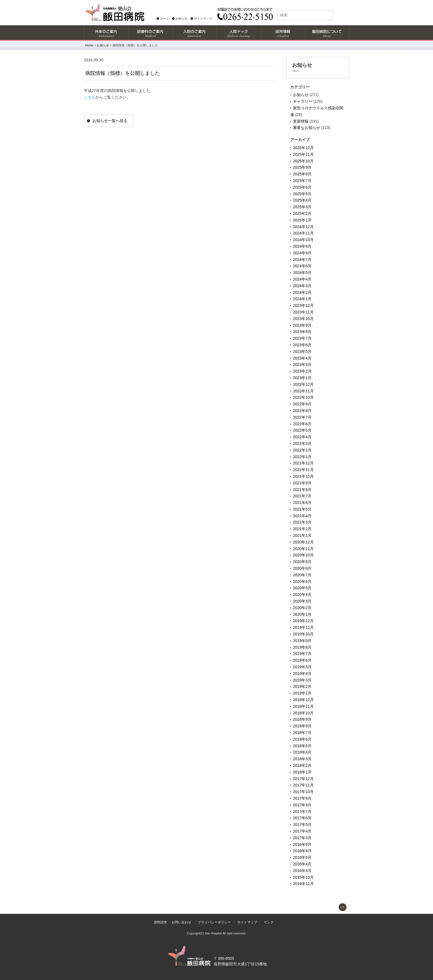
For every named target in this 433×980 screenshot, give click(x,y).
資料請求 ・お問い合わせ (172, 922)
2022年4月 (302, 437)
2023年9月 (302, 325)
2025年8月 (302, 174)
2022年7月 (302, 417)
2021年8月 (302, 490)
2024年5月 (302, 273)
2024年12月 (303, 227)
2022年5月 (302, 430)
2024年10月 (303, 240)
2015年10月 (303, 877)
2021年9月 (302, 483)
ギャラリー (303, 101)
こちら (90, 97)
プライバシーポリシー (214, 922)
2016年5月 (302, 857)
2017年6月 (302, 818)
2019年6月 (302, 660)
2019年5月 (302, 667)
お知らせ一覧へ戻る (110, 121)
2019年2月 (302, 686)
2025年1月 (302, 220)
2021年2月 (302, 529)
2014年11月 (303, 884)
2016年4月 (302, 864)
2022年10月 (303, 397)
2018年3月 (302, 759)
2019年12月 (303, 621)
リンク (269, 922)
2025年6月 (302, 187)
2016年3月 (302, 871)
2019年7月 (302, 654)
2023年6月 (302, 345)
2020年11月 (303, 549)
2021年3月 (302, 522)
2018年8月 (302, 726)
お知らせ (181, 19)
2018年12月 (303, 700)
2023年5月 (302, 352)
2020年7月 (302, 575)
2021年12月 (303, 463)
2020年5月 (302, 588)
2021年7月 (302, 496)
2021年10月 (303, 476)
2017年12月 (303, 779)
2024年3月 (302, 286)
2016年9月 (302, 844)
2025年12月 (303, 148)
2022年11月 (303, 391)
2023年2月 (302, 371)
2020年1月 (302, 614)
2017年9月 (302, 798)
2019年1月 (302, 693)
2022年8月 (302, 411)
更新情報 (301, 121)
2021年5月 (302, 509)
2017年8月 (302, 805)
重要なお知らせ (307, 128)
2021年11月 (303, 470)
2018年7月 (302, 733)
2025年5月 (302, 194)
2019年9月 (302, 641)
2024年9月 (302, 246)
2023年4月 (302, 358)
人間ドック (238, 33)
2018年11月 (303, 706)
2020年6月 (302, 582)
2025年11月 (303, 154)
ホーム (164, 19)
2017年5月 (302, 825)
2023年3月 (302, 364)
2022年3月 (302, 443)
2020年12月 (303, 542)
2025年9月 (302, 167)
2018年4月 (302, 752)
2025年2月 (302, 213)
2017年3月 (302, 838)
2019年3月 (302, 680)
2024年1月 (302, 299)
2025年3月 (302, 207)
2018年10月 (303, 713)
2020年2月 (302, 608)
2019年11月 (303, 627)
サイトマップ (203, 19)
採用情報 (282, 33)
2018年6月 (302, 739)
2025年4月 (302, 200)
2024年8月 (302, 253)
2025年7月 (302, 181)
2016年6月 (302, 851)
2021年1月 (302, 535)
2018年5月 (302, 746)
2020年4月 (302, 595)
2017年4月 (302, 831)
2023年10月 (303, 319)
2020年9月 (302, 562)
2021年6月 (302, 503)
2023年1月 (302, 378)
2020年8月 (302, 568)
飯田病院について (327, 33)
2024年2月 (302, 292)
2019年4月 (302, 673)
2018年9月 (302, 719)
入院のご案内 (194, 33)
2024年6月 (302, 266)
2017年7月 (302, 812)
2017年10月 (303, 792)
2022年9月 (302, 404)
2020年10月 (303, 555)
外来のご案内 (106, 33)
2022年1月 (302, 457)
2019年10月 (303, 634)
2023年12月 (303, 305)
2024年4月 (302, 279)
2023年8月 (302, 332)
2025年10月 (303, 161)
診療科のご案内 (150, 33)
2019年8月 (302, 647)
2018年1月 (302, 772)
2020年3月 (302, 601)
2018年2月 (302, 765)
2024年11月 (303, 233)
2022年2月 (302, 450)
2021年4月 (302, 516)
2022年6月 (302, 424)
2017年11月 (303, 785)
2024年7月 (302, 260)
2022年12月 (303, 384)
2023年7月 (302, 338)
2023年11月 (303, 312)
